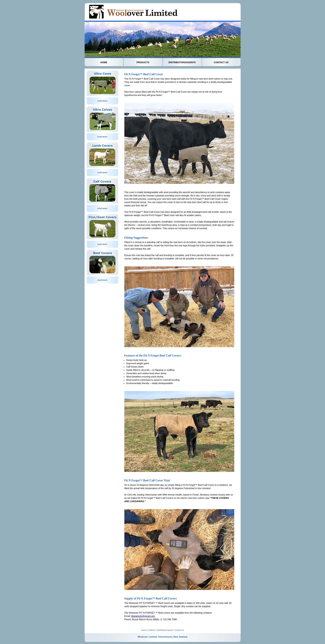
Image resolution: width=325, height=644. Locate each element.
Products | (152, 630)
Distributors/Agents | (166, 630)
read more (102, 101)
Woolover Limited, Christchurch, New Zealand (162, 637)
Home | (144, 630)
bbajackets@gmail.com (143, 616)
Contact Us (179, 630)
